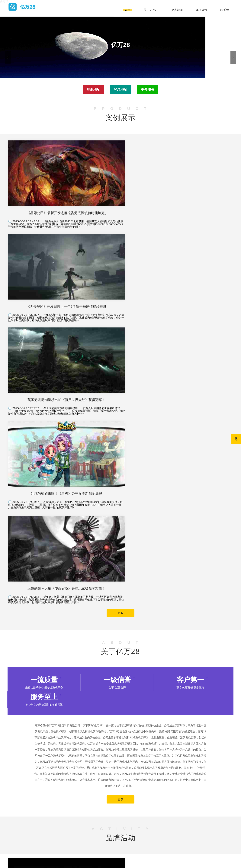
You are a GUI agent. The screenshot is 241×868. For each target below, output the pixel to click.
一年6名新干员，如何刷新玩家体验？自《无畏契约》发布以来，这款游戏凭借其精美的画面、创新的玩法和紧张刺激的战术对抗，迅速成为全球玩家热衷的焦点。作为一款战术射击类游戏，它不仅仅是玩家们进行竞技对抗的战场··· (120, 209)
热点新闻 (179, 7)
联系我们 (226, 7)
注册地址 (91, 91)
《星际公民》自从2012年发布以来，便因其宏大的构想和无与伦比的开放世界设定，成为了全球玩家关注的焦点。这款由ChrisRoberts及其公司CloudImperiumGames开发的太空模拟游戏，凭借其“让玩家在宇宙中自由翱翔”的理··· (43, 199)
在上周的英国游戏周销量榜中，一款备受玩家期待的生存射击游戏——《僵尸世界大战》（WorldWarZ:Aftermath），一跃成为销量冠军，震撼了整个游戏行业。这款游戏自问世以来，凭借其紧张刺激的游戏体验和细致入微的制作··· (198, 223)
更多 (120, 310)
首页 (131, 7)
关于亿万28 (154, 7)
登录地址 (120, 91)
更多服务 (150, 91)
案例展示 (203, 7)
